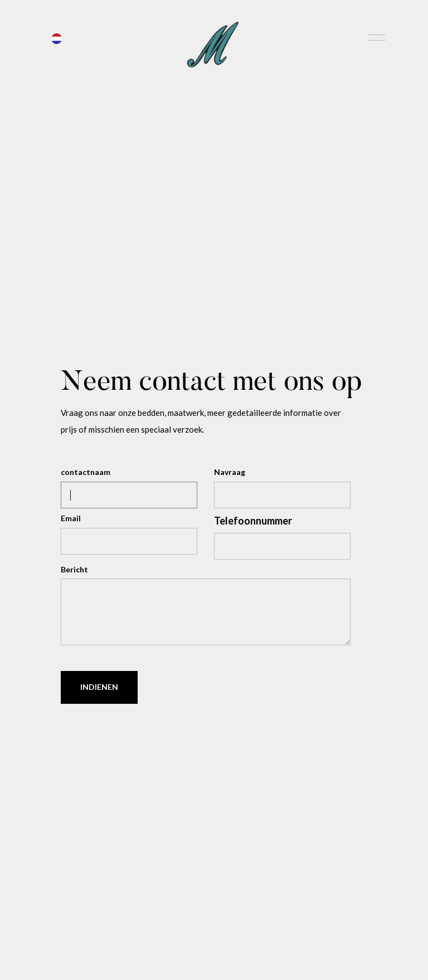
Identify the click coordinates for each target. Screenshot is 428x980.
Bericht (74, 569)
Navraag (230, 472)
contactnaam (86, 472)
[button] (57, 37)
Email (71, 518)
